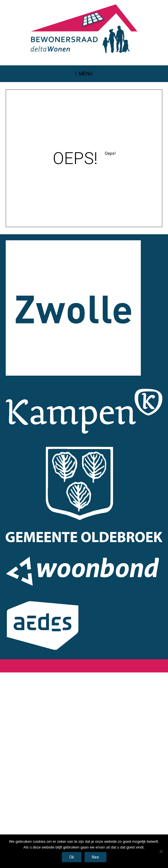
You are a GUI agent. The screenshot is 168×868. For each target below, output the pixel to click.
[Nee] (161, 851)
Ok (72, 857)
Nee (95, 857)
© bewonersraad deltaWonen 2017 (32, 665)
